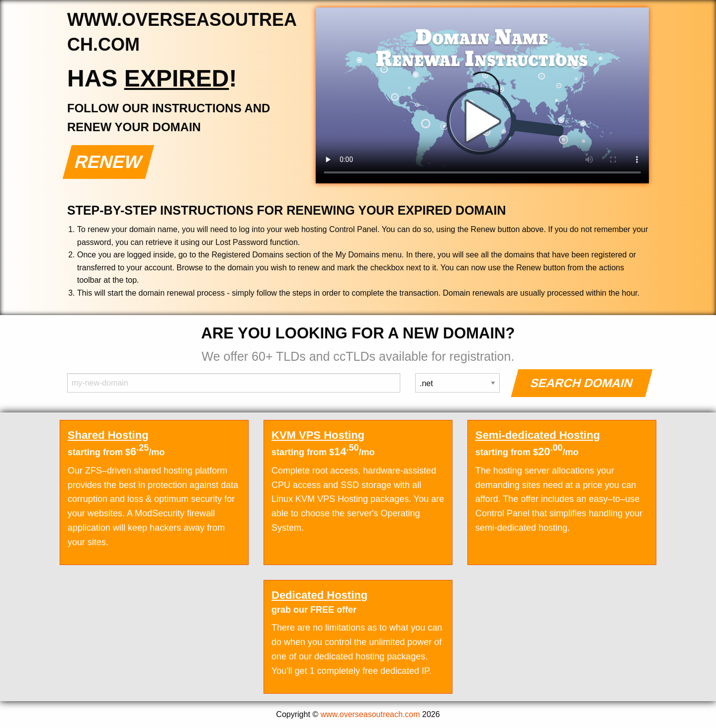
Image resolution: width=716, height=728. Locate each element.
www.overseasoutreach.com (370, 714)
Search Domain (582, 383)
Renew (109, 162)
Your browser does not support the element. (482, 95)
